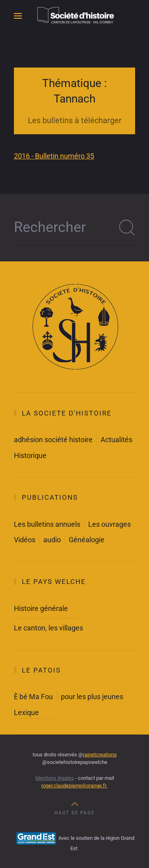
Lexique (26, 712)
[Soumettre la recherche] (127, 228)
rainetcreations (100, 755)
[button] (18, 16)
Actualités (116, 440)
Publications (50, 497)
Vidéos (25, 540)
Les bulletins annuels (47, 524)
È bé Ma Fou (33, 697)
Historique (30, 455)
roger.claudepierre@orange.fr (74, 786)
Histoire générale (41, 608)
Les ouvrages (109, 524)
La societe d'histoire (67, 413)
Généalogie (87, 540)
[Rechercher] (74, 228)
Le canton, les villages (48, 628)
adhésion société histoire (53, 440)
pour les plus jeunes (92, 697)
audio (52, 540)
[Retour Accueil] (75, 16)
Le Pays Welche (54, 582)
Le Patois (41, 670)
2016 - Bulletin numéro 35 (54, 156)
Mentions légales (55, 778)
